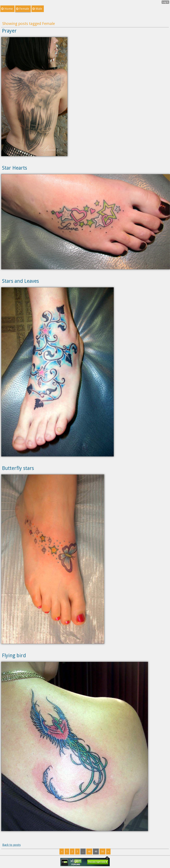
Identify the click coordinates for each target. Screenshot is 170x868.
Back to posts (11, 845)
